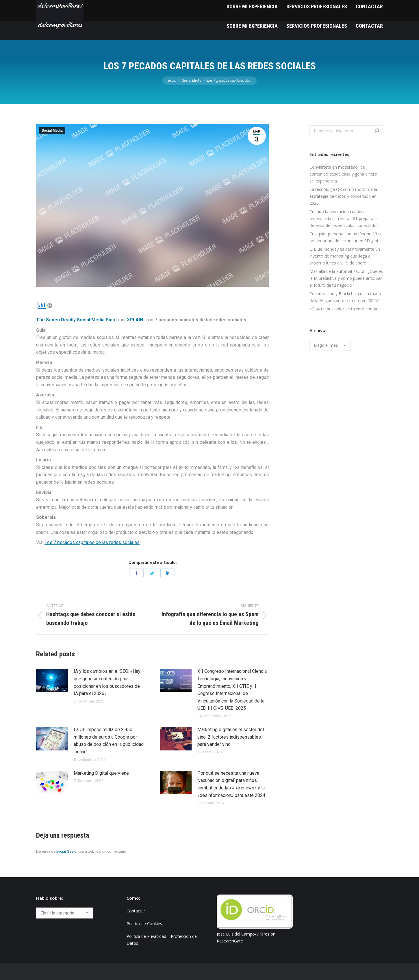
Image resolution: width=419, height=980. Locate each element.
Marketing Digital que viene (101, 773)
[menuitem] (252, 26)
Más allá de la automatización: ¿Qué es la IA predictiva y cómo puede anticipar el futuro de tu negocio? (346, 278)
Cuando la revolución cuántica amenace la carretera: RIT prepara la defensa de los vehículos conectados (344, 218)
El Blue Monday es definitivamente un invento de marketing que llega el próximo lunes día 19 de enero (345, 256)
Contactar (136, 911)
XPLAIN (135, 320)
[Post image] (52, 681)
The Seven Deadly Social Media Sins (76, 320)
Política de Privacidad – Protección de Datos (162, 940)
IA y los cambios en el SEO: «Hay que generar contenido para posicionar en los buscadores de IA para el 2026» (107, 682)
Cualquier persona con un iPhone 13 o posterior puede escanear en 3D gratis (345, 237)
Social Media (52, 131)
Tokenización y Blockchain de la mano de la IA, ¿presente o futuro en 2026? (345, 297)
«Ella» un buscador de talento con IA (343, 309)
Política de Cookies (144, 924)
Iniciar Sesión (67, 851)
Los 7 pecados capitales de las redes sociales (92, 542)
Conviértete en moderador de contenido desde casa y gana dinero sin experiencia (343, 174)
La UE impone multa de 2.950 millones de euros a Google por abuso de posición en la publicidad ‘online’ (109, 741)
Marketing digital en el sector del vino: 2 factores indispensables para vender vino (231, 737)
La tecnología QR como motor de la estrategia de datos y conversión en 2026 (343, 196)
